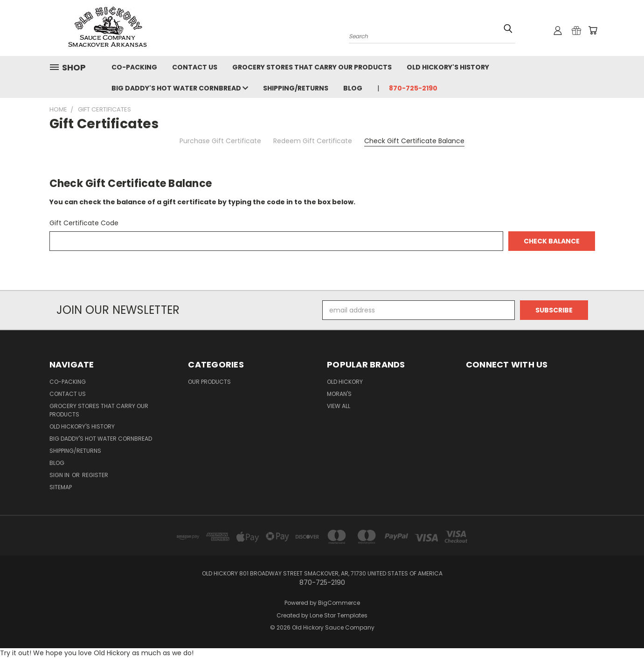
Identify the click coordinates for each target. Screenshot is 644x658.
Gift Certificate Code (84, 223)
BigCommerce (339, 603)
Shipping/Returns (296, 88)
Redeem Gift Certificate (313, 141)
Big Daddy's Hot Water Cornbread (180, 88)
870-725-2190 (413, 88)
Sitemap (61, 487)
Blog (353, 88)
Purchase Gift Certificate (220, 141)
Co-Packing (134, 67)
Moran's (339, 394)
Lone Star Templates (339, 615)
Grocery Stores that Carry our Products (312, 67)
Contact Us (195, 67)
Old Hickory (345, 382)
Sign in (60, 475)
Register (95, 475)
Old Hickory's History (448, 67)
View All (339, 406)
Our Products (209, 382)
